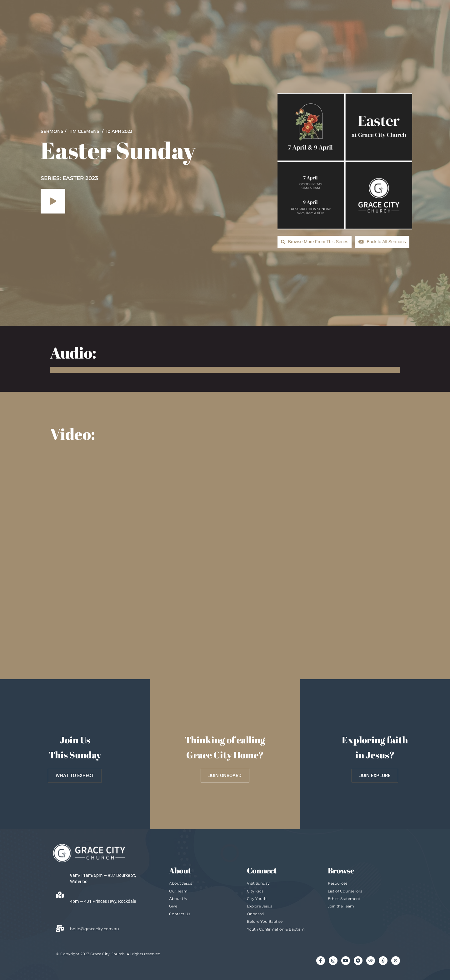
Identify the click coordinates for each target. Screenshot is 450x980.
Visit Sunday (258, 883)
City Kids (255, 890)
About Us (178, 898)
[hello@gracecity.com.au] (60, 928)
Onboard (255, 913)
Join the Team (341, 905)
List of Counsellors (345, 890)
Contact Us (180, 913)
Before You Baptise (265, 921)
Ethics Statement (344, 898)
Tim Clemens (84, 131)
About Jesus (181, 883)
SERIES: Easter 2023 (69, 178)
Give (173, 905)
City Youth (257, 898)
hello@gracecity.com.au (95, 928)
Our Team (178, 890)
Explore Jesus (260, 905)
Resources (338, 883)
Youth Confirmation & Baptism (276, 929)
